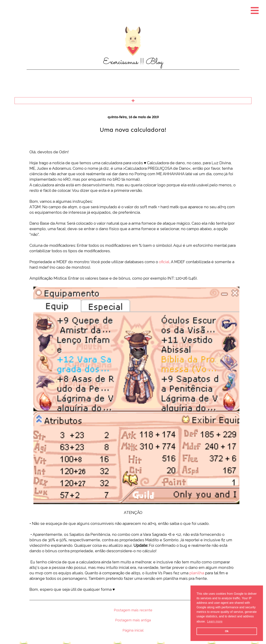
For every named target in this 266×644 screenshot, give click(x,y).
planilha (197, 573)
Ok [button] (227, 631)
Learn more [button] (215, 621)
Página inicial (133, 630)
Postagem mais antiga (133, 620)
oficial (164, 262)
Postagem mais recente (133, 610)
